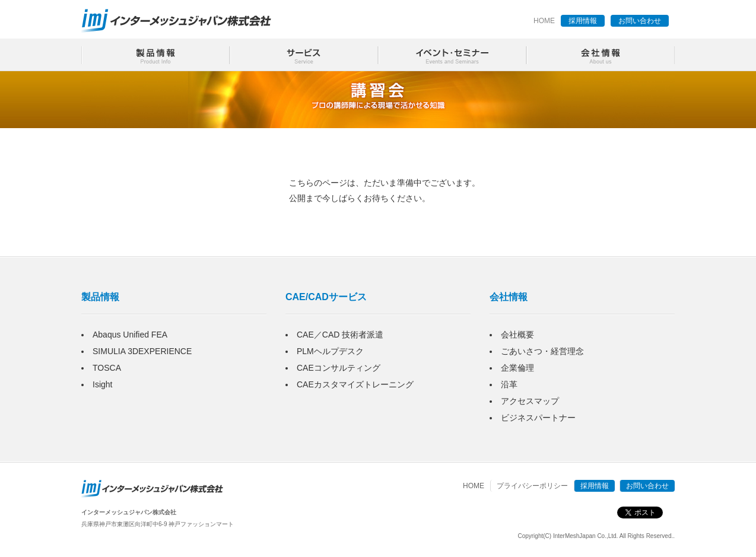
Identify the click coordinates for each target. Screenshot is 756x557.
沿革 (509, 384)
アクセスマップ (530, 401)
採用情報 (583, 21)
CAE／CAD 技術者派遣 (340, 335)
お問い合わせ (640, 21)
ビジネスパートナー (538, 418)
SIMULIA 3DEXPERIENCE (142, 351)
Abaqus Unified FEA (130, 335)
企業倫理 (517, 368)
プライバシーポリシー (532, 486)
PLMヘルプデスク (330, 351)
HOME (544, 21)
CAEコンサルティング (339, 368)
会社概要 (517, 335)
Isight (102, 384)
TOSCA (107, 368)
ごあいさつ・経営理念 (542, 351)
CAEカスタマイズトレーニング (355, 384)
